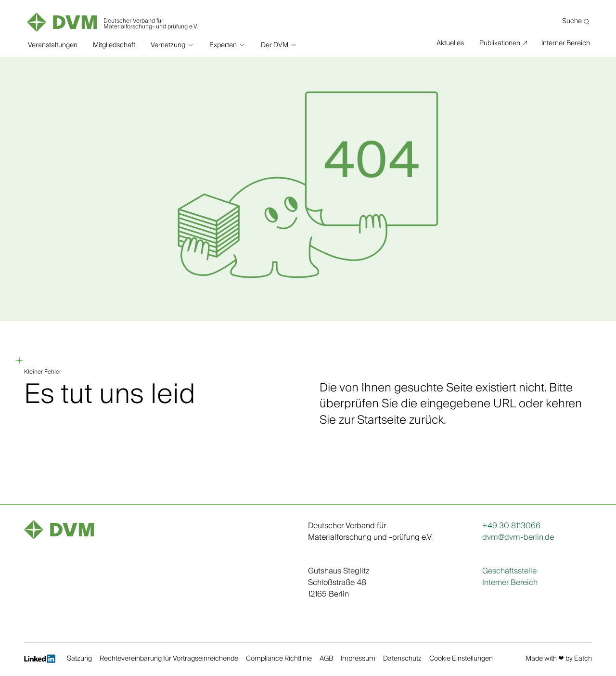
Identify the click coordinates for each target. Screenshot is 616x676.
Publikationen (500, 43)
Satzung (79, 659)
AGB (326, 659)
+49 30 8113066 (511, 526)
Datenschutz (402, 659)
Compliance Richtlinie (279, 659)
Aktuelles (450, 43)
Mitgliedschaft (114, 43)
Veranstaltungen (53, 43)
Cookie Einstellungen (461, 659)
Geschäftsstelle (509, 571)
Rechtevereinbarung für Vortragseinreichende (169, 659)
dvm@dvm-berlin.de (518, 537)
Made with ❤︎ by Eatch (559, 659)
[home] (113, 19)
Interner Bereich (566, 43)
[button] (172, 43)
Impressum (358, 659)
